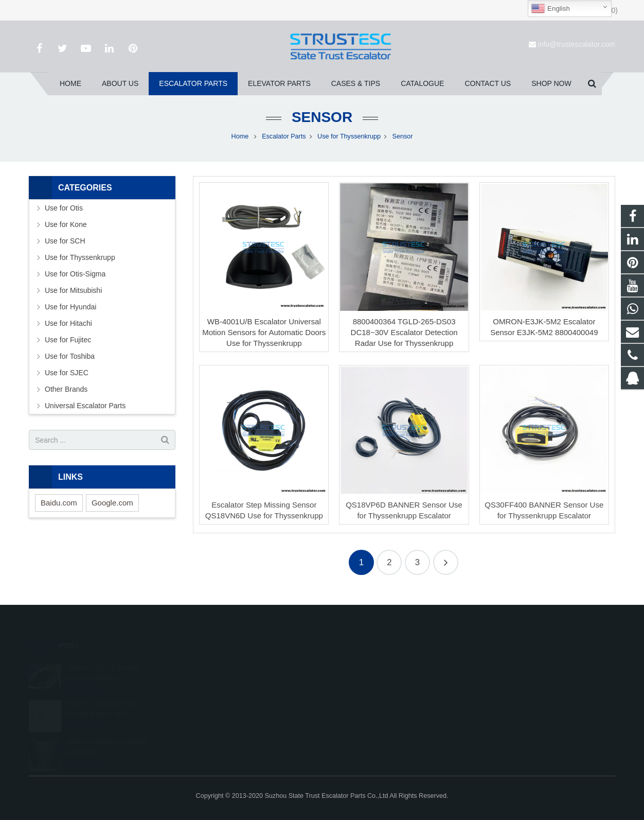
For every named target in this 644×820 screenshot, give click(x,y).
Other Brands (66, 389)
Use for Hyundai (70, 307)
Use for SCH (65, 241)
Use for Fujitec (68, 340)
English (550, 9)
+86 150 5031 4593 (368, 695)
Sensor (322, 117)
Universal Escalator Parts (85, 406)
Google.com (112, 503)
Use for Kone (66, 224)
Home (240, 136)
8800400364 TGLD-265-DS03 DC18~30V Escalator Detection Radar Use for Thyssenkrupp (404, 332)
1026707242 (360, 666)
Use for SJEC (67, 373)
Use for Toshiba (70, 356)
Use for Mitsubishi (73, 290)
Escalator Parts (284, 136)
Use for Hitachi (68, 323)
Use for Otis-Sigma (75, 274)
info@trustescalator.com (577, 44)
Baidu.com (59, 503)
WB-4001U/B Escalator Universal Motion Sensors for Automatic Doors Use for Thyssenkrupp (264, 332)
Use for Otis (64, 208)
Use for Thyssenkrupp (349, 136)
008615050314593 (368, 681)
